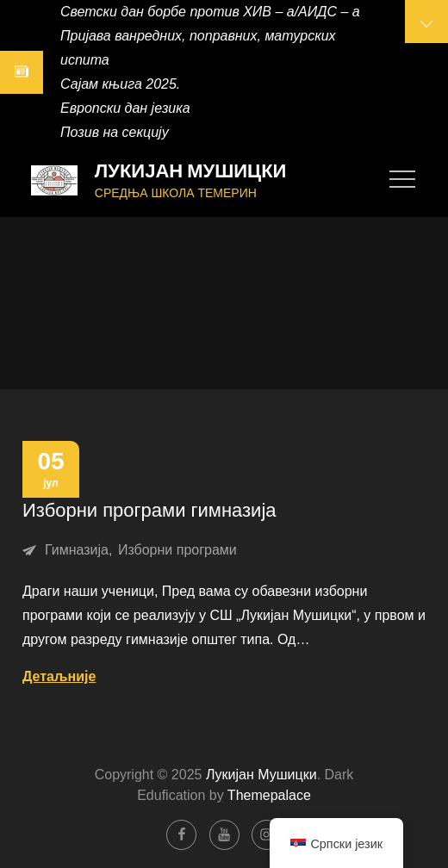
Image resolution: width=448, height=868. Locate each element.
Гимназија (77, 550)
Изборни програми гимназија (149, 510)
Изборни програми (177, 550)
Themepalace (269, 795)
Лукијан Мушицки (191, 171)
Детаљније (59, 676)
